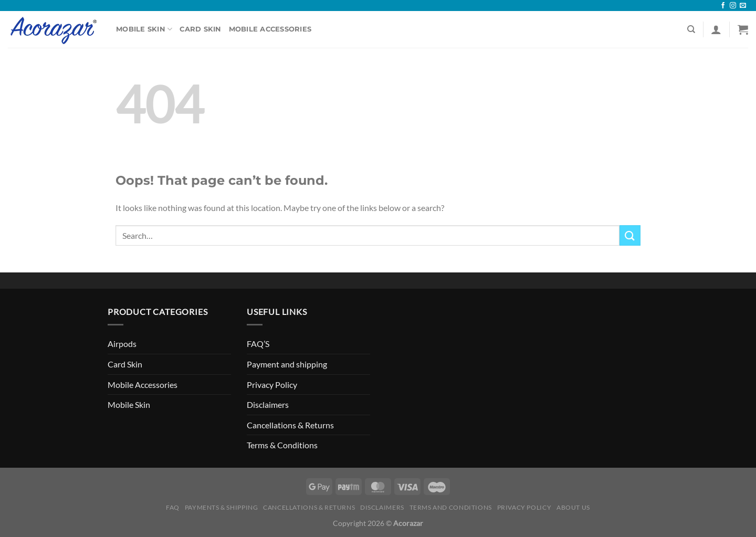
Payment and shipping (287, 364)
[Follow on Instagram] (733, 6)
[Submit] (630, 235)
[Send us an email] (743, 6)
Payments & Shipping (222, 507)
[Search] (691, 29)
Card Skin (200, 29)
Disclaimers (268, 404)
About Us (573, 507)
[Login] (716, 29)
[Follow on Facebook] (723, 6)
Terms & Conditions (282, 445)
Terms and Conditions (451, 507)
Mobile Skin (144, 29)
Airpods (122, 344)
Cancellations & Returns (290, 425)
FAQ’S (258, 344)
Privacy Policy (272, 385)
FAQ (173, 507)
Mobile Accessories (270, 29)
